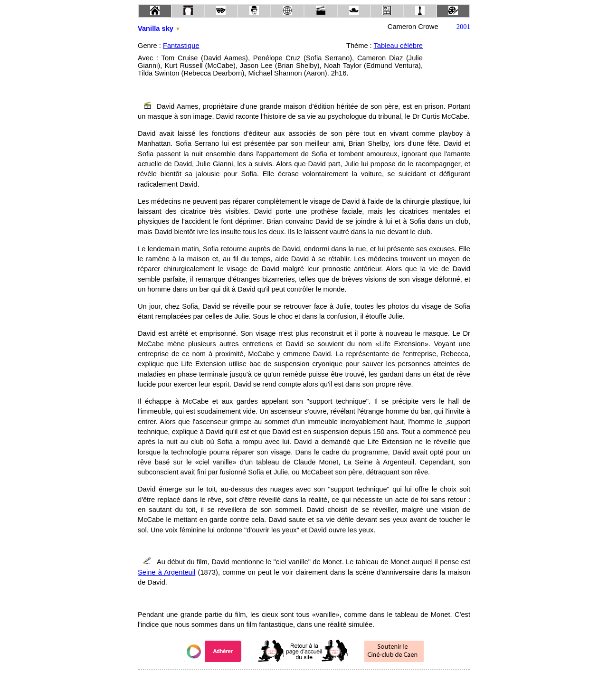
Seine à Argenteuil (166, 572)
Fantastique (181, 46)
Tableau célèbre (398, 46)
